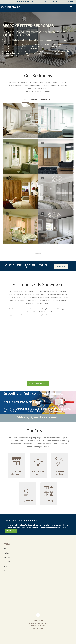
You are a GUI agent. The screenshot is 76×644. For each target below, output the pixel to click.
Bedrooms (7, 558)
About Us (7, 566)
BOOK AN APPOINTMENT (38, 384)
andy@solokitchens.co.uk (36, 2)
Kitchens (7, 553)
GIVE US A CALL (11, 531)
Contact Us (8, 571)
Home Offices (8, 562)
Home (6, 549)
